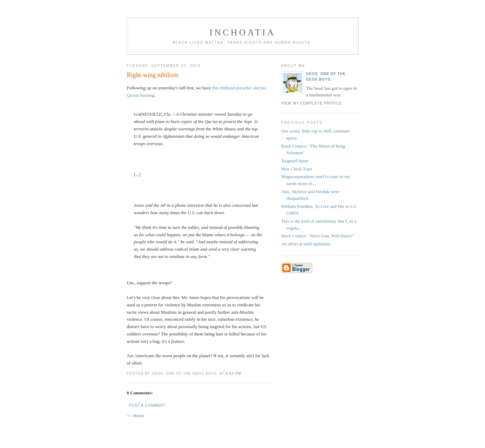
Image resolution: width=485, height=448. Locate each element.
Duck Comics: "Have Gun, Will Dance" (318, 236)
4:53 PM (233, 374)
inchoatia (242, 32)
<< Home (136, 416)
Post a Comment (147, 405)
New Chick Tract (297, 169)
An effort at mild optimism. (306, 244)
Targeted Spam (295, 161)
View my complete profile (312, 103)
